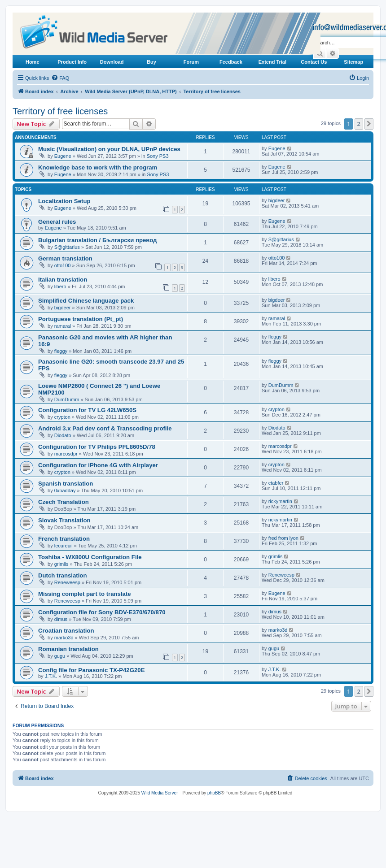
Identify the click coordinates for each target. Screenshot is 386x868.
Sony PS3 (158, 156)
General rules (57, 222)
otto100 (63, 265)
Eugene (63, 156)
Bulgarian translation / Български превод (97, 240)
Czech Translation (64, 502)
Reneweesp (67, 582)
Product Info (72, 62)
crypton (62, 417)
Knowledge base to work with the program (98, 167)
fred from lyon (283, 538)
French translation (64, 539)
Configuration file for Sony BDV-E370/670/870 (102, 612)
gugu (60, 656)
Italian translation (63, 280)
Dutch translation (62, 575)
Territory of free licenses (60, 111)
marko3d (64, 638)
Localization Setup (64, 201)
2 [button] (359, 124)
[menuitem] (60, 78)
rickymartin (280, 501)
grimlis (61, 564)
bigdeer (277, 200)
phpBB (214, 793)
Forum (191, 62)
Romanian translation (68, 649)
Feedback (231, 62)
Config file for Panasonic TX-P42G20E (91, 670)
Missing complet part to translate (85, 594)
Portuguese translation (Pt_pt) (81, 319)
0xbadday (65, 490)
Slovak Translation (64, 520)
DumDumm (67, 399)
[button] (369, 124)
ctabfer (276, 483)
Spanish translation (66, 484)
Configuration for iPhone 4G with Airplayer (98, 465)
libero (60, 286)
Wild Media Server (160, 793)
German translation (65, 258)
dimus (61, 619)
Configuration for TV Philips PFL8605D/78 (97, 447)
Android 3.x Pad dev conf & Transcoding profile (105, 428)
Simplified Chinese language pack (86, 301)
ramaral (63, 326)
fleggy (61, 351)
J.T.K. (51, 676)
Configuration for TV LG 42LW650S (87, 410)
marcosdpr (66, 454)
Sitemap (353, 62)
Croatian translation (66, 631)
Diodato (63, 435)
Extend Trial (272, 62)
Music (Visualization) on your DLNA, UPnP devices (109, 149)
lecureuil (64, 546)
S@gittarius (67, 247)
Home (33, 62)
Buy (151, 62)
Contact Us (314, 62)
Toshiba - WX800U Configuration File (90, 557)
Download (112, 62)
